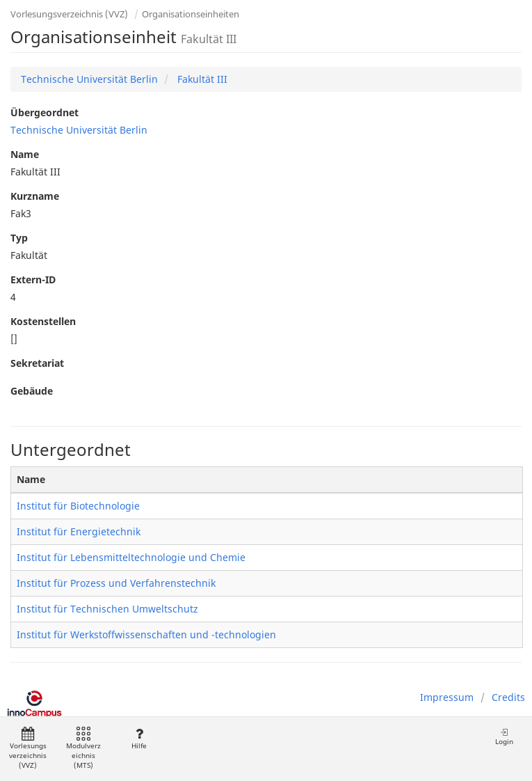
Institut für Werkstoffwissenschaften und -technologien (146, 634)
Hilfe (139, 739)
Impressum (447, 697)
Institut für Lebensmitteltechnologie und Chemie (131, 557)
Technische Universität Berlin (89, 79)
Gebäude (32, 391)
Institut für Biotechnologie (78, 506)
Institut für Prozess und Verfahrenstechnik (116, 583)
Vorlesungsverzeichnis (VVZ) (69, 14)
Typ (19, 238)
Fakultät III (201, 79)
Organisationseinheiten (191, 14)
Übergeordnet (45, 112)
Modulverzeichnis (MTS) (83, 749)
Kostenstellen (43, 321)
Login (504, 737)
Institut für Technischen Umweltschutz (107, 609)
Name (25, 154)
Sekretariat (37, 363)
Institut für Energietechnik (79, 531)
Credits (508, 697)
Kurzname (35, 196)
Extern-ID (33, 279)
